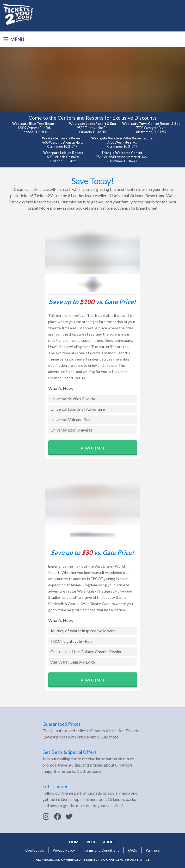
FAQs (132, 850)
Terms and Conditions (101, 850)
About (110, 842)
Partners (153, 850)
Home (75, 842)
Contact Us (35, 850)
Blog (92, 842)
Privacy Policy (64, 850)
